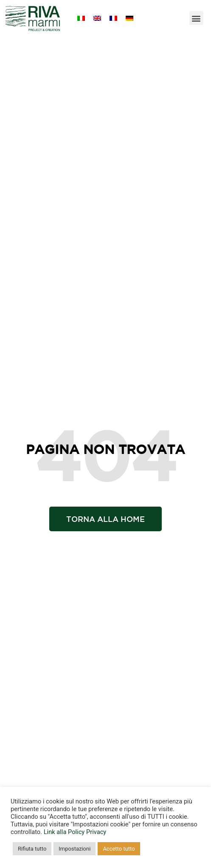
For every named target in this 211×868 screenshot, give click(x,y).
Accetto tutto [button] (119, 849)
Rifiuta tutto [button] (32, 849)
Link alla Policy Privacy (75, 832)
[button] (196, 18)
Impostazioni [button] (75, 849)
